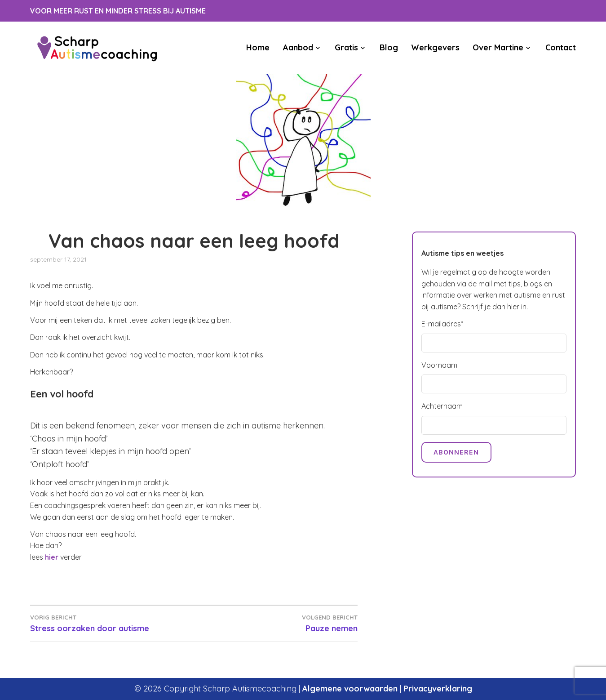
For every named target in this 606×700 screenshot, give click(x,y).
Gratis (346, 47)
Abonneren (456, 452)
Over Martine (498, 47)
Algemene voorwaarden (350, 689)
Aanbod (298, 47)
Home (258, 47)
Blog (389, 47)
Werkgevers (435, 47)
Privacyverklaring (438, 689)
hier (52, 557)
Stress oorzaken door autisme (112, 623)
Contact (561, 47)
